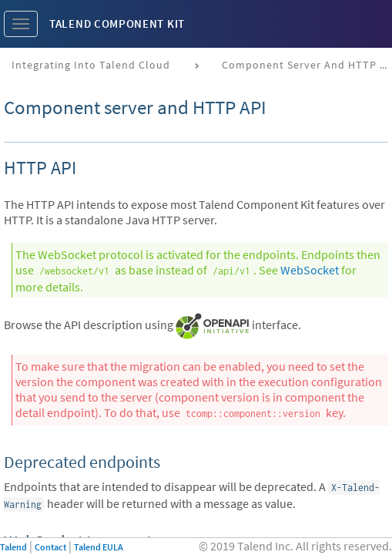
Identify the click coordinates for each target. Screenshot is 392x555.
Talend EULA (99, 547)
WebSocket (310, 270)
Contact (50, 547)
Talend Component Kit (117, 24)
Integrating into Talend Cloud (91, 65)
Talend (13, 547)
